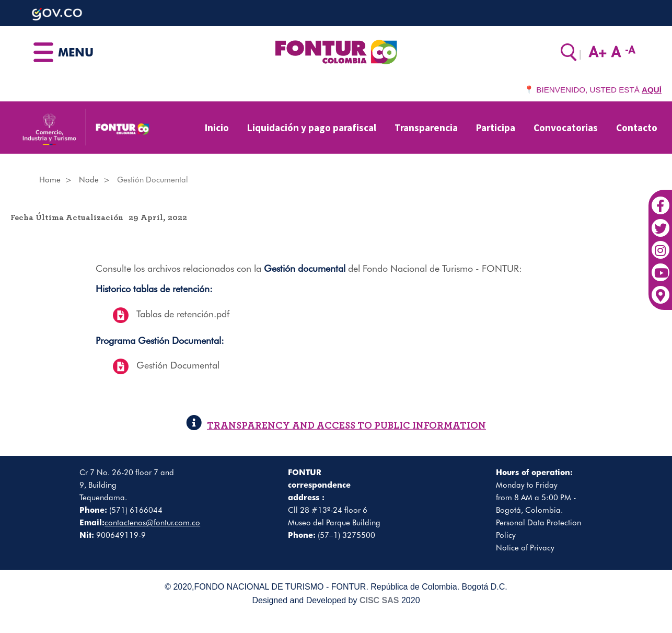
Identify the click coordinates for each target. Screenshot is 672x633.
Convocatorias (566, 128)
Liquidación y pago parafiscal (312, 128)
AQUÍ (652, 90)
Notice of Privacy (525, 548)
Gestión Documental (178, 365)
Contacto (637, 128)
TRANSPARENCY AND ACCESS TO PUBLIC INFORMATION (336, 426)
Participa (496, 128)
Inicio (217, 128)
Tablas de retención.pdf (183, 314)
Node (89, 180)
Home (50, 180)
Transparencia (426, 128)
